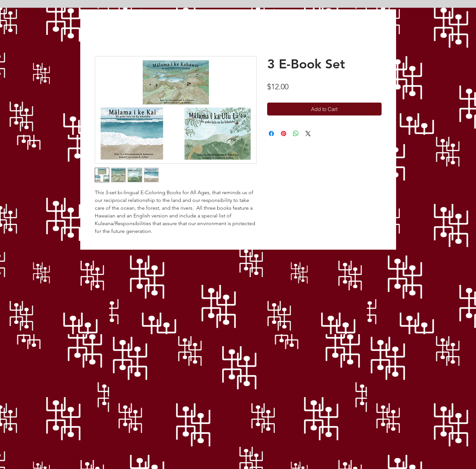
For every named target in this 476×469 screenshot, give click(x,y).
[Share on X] (308, 134)
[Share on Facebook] (271, 134)
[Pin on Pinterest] (284, 134)
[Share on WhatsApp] (296, 134)
